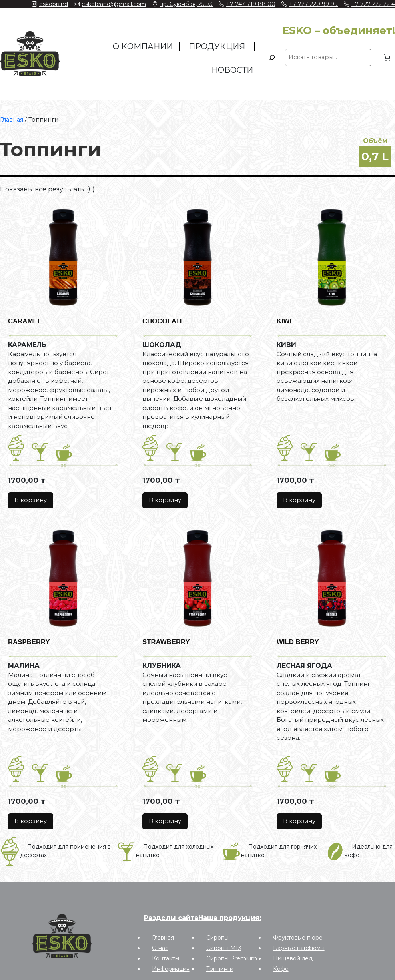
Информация (171, 969)
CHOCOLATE (163, 321)
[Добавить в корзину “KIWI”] (299, 501)
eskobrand (54, 4)
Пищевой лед (293, 958)
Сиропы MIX (224, 948)
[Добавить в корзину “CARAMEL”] (31, 501)
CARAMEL (25, 321)
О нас (160, 948)
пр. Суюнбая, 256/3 (186, 4)
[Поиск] (272, 57)
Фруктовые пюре (298, 938)
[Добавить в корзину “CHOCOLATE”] (165, 501)
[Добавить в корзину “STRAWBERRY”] (165, 822)
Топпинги (220, 969)
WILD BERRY (298, 642)
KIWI (284, 321)
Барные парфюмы (299, 948)
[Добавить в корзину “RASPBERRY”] (31, 822)
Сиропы (217, 938)
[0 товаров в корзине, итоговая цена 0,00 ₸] (387, 58)
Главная (12, 120)
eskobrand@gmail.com (114, 4)
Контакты (166, 958)
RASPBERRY (29, 642)
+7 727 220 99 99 (313, 4)
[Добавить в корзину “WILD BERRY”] (299, 822)
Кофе (281, 969)
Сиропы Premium (232, 958)
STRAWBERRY (166, 642)
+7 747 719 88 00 (251, 4)
